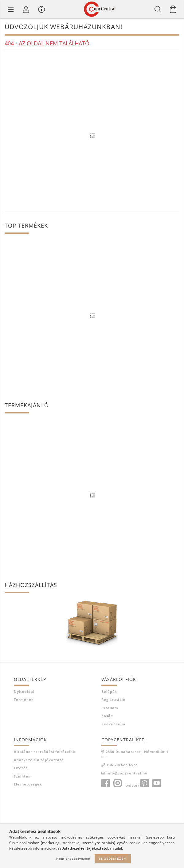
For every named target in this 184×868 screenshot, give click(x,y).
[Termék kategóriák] (11, 9)
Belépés (109, 691)
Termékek (24, 699)
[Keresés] (158, 9)
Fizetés (21, 768)
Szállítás (22, 776)
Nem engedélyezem (73, 858)
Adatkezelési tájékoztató (39, 760)
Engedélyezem (113, 858)
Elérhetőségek (28, 784)
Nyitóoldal (24, 691)
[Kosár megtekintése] (173, 9)
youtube (156, 783)
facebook (105, 783)
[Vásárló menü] (41, 9)
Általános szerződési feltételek (45, 752)
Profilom (110, 708)
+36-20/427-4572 (122, 765)
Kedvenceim (113, 724)
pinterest (144, 783)
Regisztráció (113, 699)
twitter (132, 785)
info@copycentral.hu (127, 773)
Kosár (107, 716)
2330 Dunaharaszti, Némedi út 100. (135, 754)
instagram (117, 783)
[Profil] (26, 9)
